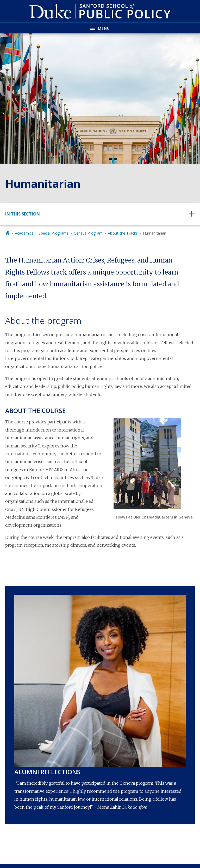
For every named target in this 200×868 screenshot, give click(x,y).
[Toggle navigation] (100, 214)
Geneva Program (88, 233)
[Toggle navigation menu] (100, 28)
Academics (24, 233)
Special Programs (54, 233)
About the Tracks (123, 233)
